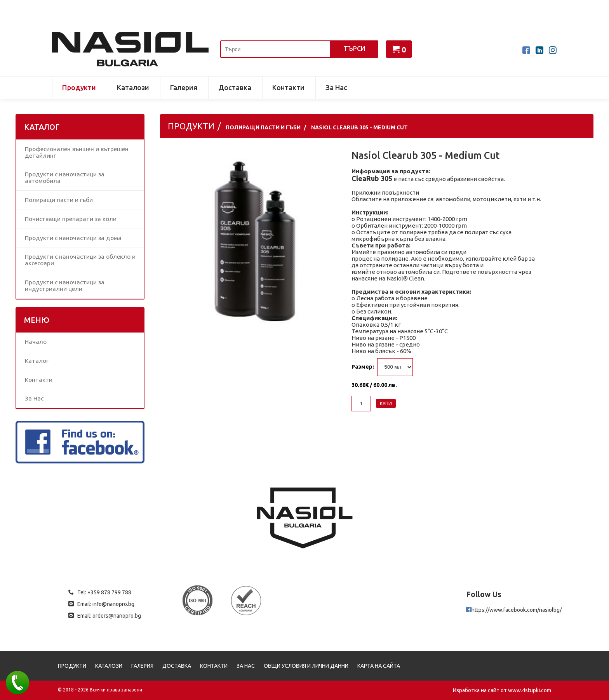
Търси (354, 49)
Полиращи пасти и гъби (59, 200)
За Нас (336, 87)
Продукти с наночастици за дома (73, 238)
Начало (36, 342)
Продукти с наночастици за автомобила (65, 178)
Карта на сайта (379, 666)
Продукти (79, 87)
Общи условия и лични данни (306, 666)
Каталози (133, 87)
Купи (386, 403)
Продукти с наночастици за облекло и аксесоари (80, 260)
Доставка (235, 87)
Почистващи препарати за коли (71, 219)
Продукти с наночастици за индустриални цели (65, 286)
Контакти (288, 87)
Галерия (184, 87)
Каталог (37, 361)
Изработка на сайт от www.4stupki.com (502, 690)
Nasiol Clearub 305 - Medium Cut (359, 127)
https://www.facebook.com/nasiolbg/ (517, 610)
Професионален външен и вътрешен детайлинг (77, 152)
